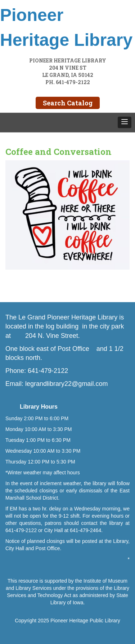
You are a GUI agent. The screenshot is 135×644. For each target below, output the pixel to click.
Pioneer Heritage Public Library (85, 621)
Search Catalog (68, 103)
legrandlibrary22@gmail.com (66, 384)
